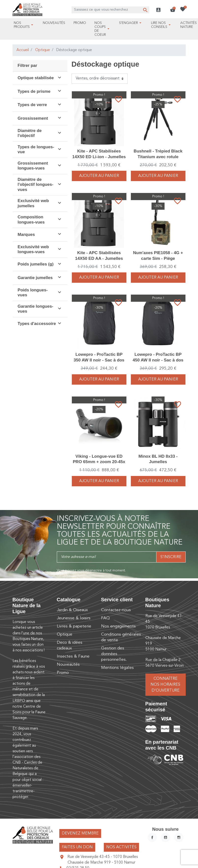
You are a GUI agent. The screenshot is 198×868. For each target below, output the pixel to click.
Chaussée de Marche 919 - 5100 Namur (101, 863)
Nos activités (121, 847)
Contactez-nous (116, 610)
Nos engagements (118, 626)
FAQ (105, 618)
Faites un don (77, 847)
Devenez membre (80, 833)
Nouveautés (68, 665)
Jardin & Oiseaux (72, 610)
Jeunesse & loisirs (74, 618)
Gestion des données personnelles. (114, 654)
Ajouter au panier (99, 176)
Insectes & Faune (73, 656)
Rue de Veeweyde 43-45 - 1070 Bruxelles (103, 857)
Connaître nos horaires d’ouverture (165, 685)
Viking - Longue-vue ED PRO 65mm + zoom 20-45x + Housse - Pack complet (99, 462)
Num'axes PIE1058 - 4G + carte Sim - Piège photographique (158, 258)
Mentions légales (117, 668)
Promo (63, 673)
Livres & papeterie (74, 626)
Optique (43, 50)
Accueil (23, 50)
